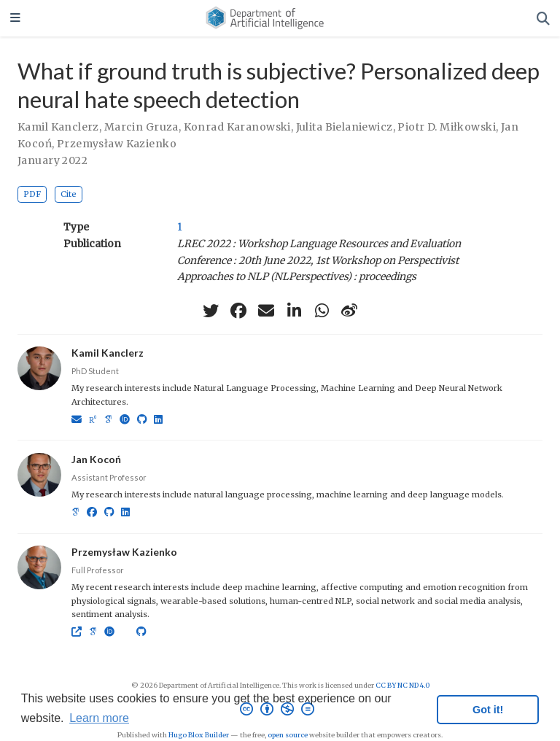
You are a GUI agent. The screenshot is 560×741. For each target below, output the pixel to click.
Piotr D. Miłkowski (447, 127)
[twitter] (211, 311)
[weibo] (349, 311)
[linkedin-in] (294, 311)
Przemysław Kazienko (117, 144)
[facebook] (238, 311)
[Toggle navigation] (15, 19)
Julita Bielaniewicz (345, 127)
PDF (32, 194)
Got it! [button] (488, 710)
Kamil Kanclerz (58, 127)
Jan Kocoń (96, 459)
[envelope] (266, 311)
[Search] (543, 19)
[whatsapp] (322, 311)
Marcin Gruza (141, 127)
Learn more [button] (99, 718)
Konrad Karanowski (237, 127)
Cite (69, 194)
